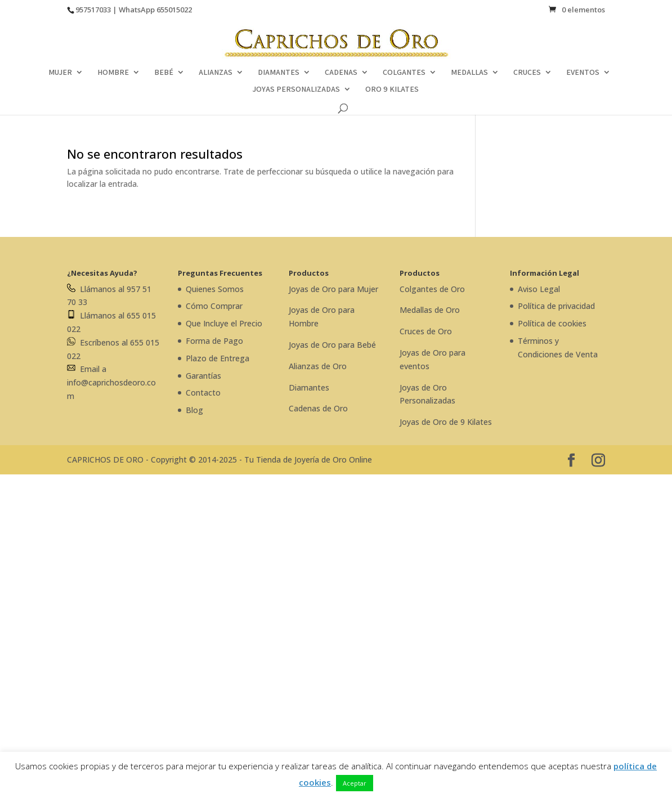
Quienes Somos (215, 289)
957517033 (93, 10)
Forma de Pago (214, 341)
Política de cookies (552, 323)
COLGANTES (404, 73)
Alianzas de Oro (318, 366)
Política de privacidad (556, 306)
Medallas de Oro (430, 310)
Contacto (203, 393)
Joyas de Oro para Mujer (333, 289)
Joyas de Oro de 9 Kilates (446, 422)
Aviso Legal (539, 289)
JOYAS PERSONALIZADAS (296, 89)
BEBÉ (164, 73)
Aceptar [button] (355, 783)
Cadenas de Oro (318, 408)
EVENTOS (583, 73)
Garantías (203, 376)
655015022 (174, 10)
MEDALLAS (469, 73)
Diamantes (309, 387)
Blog (194, 410)
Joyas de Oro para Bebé (332, 345)
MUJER (60, 73)
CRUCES (527, 73)
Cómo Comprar (214, 306)
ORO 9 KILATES (392, 89)
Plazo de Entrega (218, 358)
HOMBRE (113, 73)
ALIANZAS (216, 73)
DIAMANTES (279, 73)
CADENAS (341, 73)
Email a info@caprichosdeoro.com (111, 382)
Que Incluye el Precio (224, 323)
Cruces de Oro (426, 331)
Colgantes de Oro (432, 289)
